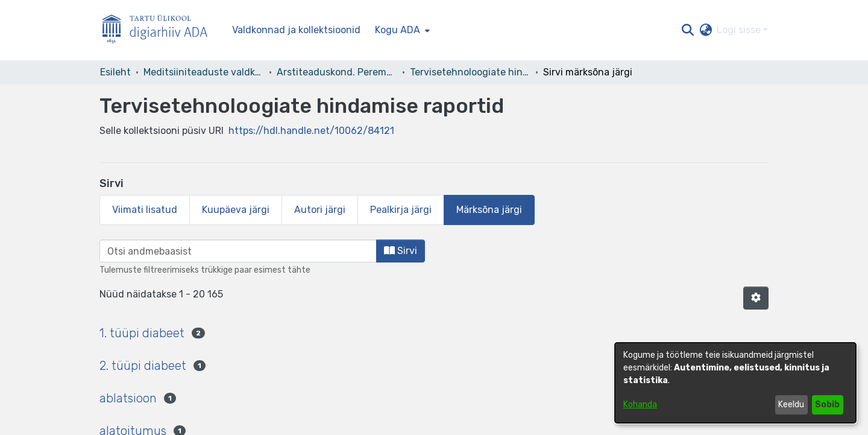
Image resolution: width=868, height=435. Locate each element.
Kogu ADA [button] (398, 30)
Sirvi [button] (401, 251)
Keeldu (791, 405)
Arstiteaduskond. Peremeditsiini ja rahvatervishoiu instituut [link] (337, 72)
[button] (687, 30)
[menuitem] (401, 30)
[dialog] (735, 383)
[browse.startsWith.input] (238, 251)
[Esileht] (160, 30)
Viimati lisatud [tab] (145, 210)
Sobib (827, 405)
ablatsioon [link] (128, 398)
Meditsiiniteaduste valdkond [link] (204, 72)
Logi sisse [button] (740, 30)
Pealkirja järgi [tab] (401, 210)
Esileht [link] (115, 72)
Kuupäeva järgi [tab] (236, 210)
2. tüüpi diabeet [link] (143, 366)
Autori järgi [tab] (320, 210)
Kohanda (640, 405)
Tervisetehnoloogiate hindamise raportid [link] (470, 72)
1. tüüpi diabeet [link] (142, 333)
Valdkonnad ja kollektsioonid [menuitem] (296, 30)
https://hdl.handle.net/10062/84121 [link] (311, 131)
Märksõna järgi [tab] (489, 210)
